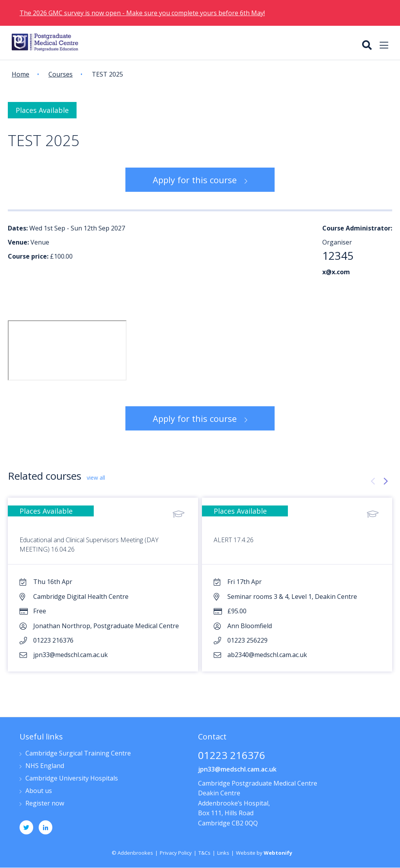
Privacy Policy (176, 853)
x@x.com (336, 272)
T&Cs (204, 853)
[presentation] (373, 481)
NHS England (45, 766)
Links (223, 853)
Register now (45, 804)
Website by (264, 853)
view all (96, 478)
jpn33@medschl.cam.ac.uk (237, 769)
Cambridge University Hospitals (72, 779)
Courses (61, 74)
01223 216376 (232, 756)
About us (39, 791)
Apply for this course (195, 180)
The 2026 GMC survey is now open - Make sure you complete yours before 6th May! (142, 13)
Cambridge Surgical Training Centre (78, 754)
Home (21, 74)
